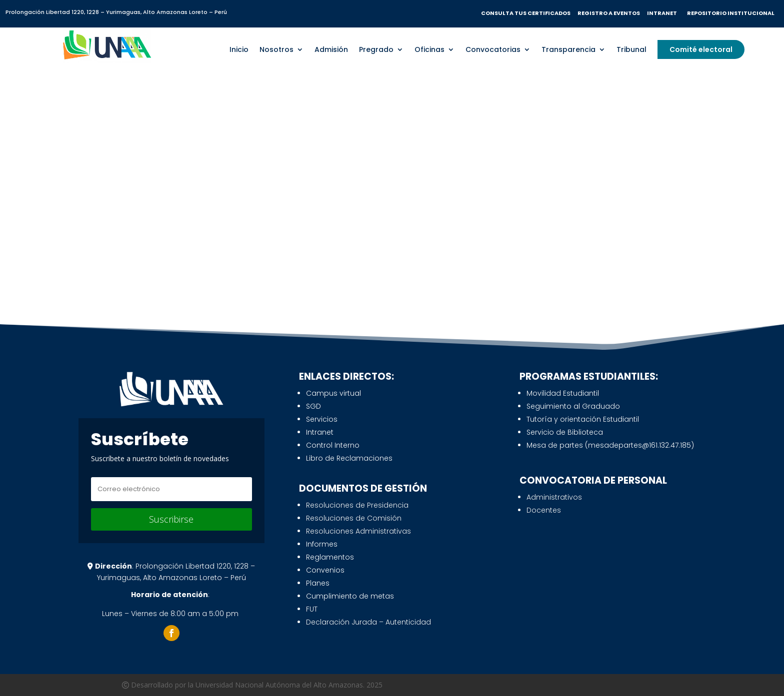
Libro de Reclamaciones (349, 458)
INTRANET (664, 13)
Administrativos (554, 497)
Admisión (331, 48)
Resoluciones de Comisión (354, 518)
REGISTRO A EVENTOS (609, 13)
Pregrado (376, 48)
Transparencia (568, 48)
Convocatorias (493, 48)
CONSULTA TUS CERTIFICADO (524, 13)
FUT (312, 609)
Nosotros (276, 48)
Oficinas (429, 48)
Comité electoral (701, 47)
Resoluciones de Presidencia (357, 505)
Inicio (239, 48)
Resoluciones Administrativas (358, 531)
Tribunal (631, 48)
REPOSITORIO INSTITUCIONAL (730, 13)
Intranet (320, 432)
